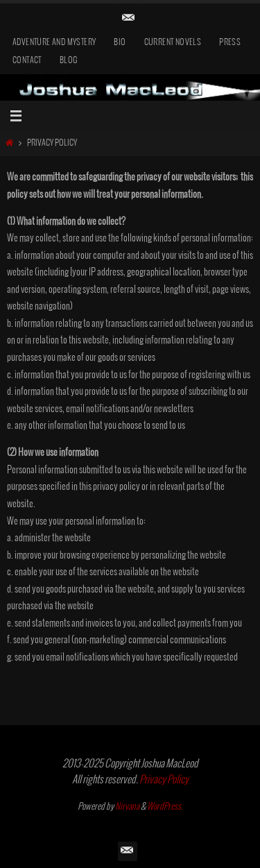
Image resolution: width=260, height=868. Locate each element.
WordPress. (165, 807)
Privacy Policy (164, 780)
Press (230, 43)
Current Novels (173, 43)
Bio (120, 43)
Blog (69, 61)
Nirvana (127, 807)
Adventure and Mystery (54, 43)
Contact (27, 61)
